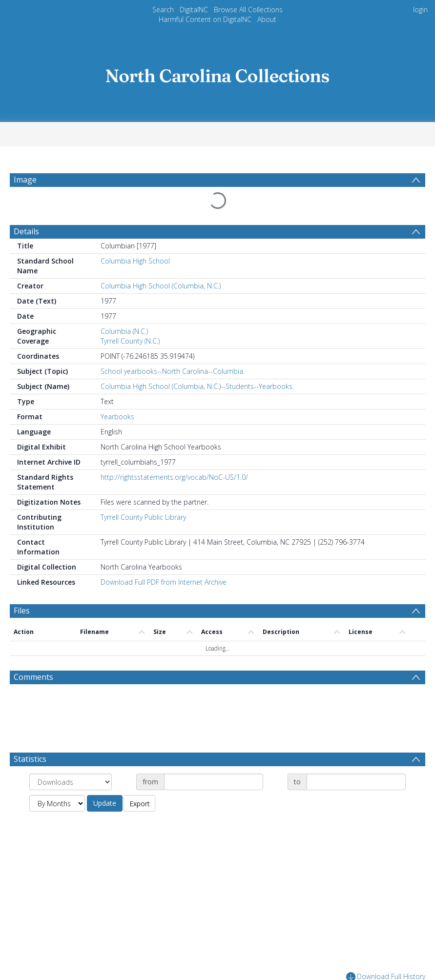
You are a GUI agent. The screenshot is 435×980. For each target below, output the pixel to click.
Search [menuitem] (163, 10)
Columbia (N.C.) (124, 308)
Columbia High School (135, 237)
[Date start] (214, 758)
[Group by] (71, 758)
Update (105, 780)
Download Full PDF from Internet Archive (164, 559)
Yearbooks (117, 393)
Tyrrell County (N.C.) (130, 317)
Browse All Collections (248, 10)
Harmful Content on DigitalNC (205, 19)
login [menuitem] (420, 10)
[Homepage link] (218, 73)
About (267, 19)
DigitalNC (194, 10)
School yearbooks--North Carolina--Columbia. (173, 348)
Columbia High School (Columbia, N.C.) (161, 262)
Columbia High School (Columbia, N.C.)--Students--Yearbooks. (197, 363)
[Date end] (356, 758)
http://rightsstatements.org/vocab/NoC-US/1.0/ (174, 454)
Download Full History (386, 953)
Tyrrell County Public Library (143, 494)
